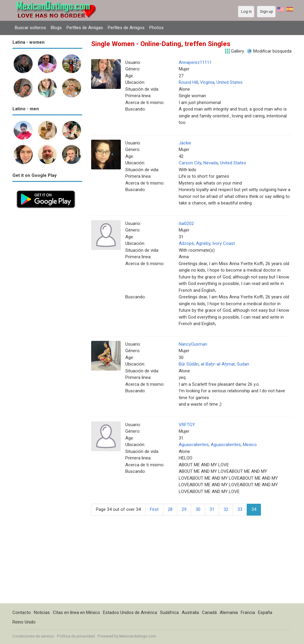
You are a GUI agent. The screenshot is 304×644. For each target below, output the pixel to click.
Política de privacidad (76, 636)
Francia (248, 612)
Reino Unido (24, 622)
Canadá (209, 612)
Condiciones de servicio (33, 636)
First (154, 509)
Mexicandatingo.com (138, 636)
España (265, 612)
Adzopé (186, 243)
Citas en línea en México (76, 612)
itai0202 (186, 223)
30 (198, 509)
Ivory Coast (224, 243)
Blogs (56, 28)
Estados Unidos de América (130, 612)
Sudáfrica (169, 612)
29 (184, 509)
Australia (190, 612)
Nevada (211, 163)
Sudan (243, 364)
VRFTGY (187, 425)
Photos (156, 28)
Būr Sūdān (189, 364)
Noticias (42, 612)
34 (254, 509)
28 (170, 509)
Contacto (22, 612)
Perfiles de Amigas (85, 28)
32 (226, 509)
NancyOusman (193, 344)
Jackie (185, 143)
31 (212, 509)
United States (229, 82)
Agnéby (203, 243)
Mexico (250, 445)
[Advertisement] (47, 301)
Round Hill (188, 82)
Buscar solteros (30, 28)
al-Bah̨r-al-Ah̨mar (218, 364)
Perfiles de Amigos (126, 28)
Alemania (229, 612)
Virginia (207, 82)
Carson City (190, 163)
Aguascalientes (194, 445)
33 (240, 509)
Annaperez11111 (195, 62)
